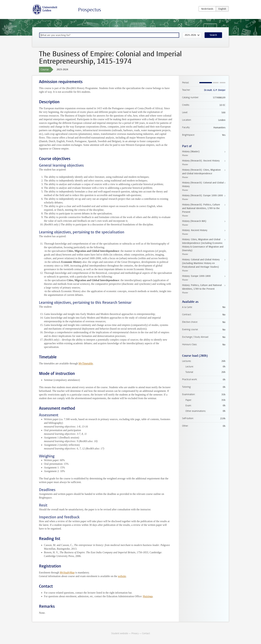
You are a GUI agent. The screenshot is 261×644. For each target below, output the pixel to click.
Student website (120, 633)
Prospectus (90, 10)
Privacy (135, 633)
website (122, 576)
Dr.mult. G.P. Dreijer (215, 90)
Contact (146, 633)
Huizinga (148, 596)
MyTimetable (86, 363)
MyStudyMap (67, 573)
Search (213, 35)
